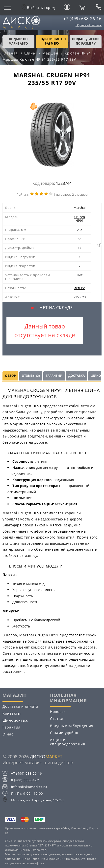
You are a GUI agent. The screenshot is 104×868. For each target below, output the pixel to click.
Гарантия (12, 727)
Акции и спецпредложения (68, 742)
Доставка (77, 376)
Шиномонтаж (15, 720)
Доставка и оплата (20, 706)
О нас (8, 734)
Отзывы (31, 376)
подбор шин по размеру (52, 41)
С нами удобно (64, 733)
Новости (58, 712)
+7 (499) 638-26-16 (82, 19)
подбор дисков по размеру (86, 41)
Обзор (10, 376)
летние (80, 288)
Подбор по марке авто (18, 41)
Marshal (79, 208)
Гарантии (54, 376)
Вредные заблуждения (72, 726)
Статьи (57, 719)
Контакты (12, 713)
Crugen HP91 (80, 219)
